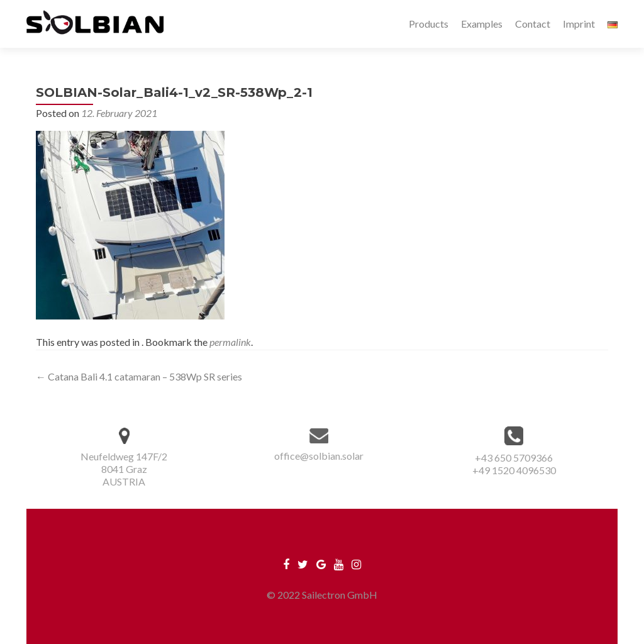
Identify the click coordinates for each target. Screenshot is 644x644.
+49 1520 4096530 (514, 470)
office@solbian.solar (319, 456)
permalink (230, 342)
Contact (533, 24)
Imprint (579, 24)
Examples (482, 24)
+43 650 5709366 (514, 458)
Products (429, 24)
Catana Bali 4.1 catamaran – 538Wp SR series (139, 376)
